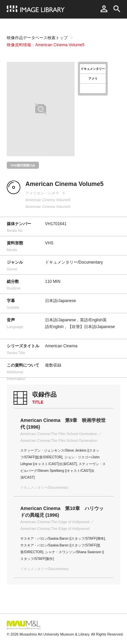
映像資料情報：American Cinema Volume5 (46, 45)
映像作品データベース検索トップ (37, 38)
